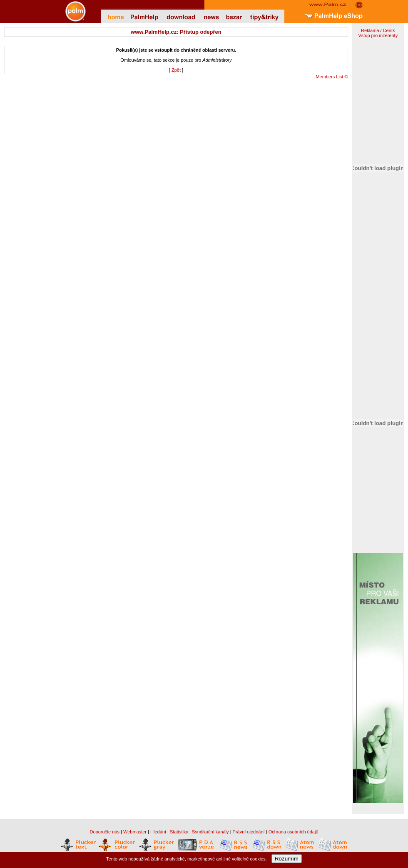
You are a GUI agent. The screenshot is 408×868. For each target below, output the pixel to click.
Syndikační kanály (210, 832)
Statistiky (179, 832)
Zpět (176, 70)
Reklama (370, 30)
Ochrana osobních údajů (294, 832)
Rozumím (287, 859)
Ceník (389, 30)
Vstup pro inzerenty (378, 35)
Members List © (332, 77)
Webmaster (135, 832)
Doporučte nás (104, 832)
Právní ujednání (249, 832)
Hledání (158, 832)
